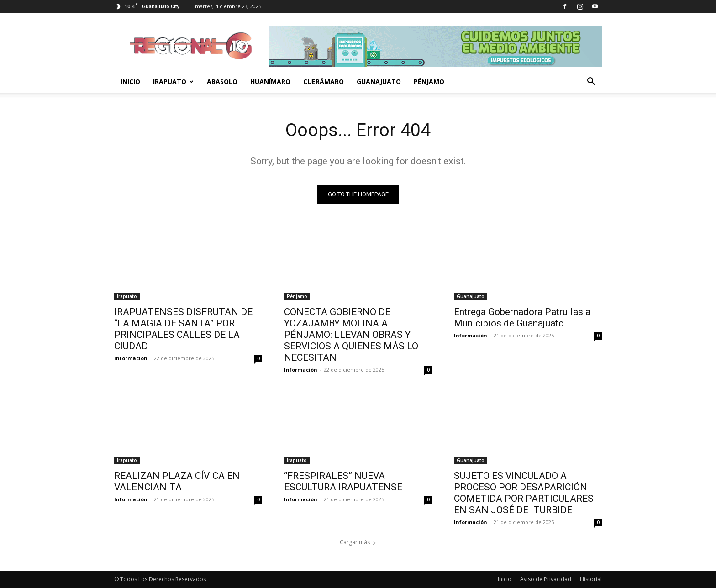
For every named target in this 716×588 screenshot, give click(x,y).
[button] (591, 82)
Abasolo (222, 81)
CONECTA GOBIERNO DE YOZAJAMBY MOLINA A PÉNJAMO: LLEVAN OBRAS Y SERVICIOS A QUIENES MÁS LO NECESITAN (351, 335)
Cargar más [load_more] (358, 543)
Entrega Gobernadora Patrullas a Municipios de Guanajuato (522, 318)
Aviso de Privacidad (546, 580)
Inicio (130, 81)
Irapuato (173, 81)
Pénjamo (429, 81)
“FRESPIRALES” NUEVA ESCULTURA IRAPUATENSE (343, 482)
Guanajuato (379, 81)
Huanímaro (270, 81)
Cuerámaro (324, 81)
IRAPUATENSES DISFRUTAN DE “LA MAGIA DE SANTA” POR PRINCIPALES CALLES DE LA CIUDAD (183, 329)
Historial (591, 580)
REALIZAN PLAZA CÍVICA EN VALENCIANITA (177, 482)
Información (131, 359)
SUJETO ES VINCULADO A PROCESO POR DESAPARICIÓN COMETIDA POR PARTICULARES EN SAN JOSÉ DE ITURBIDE (524, 493)
